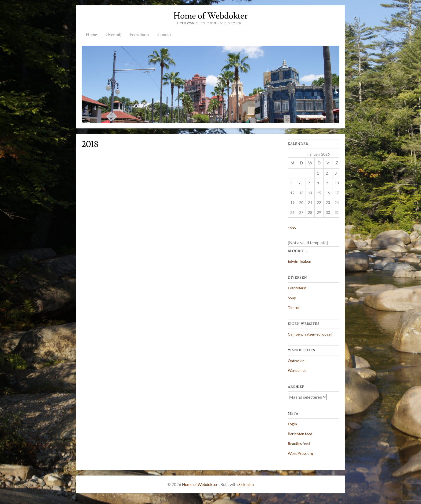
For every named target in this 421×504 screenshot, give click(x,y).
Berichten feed (300, 434)
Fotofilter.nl (298, 288)
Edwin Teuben (300, 261)
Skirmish (246, 484)
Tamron (294, 307)
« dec (292, 227)
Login (292, 424)
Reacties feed (299, 443)
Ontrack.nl (297, 361)
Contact (164, 35)
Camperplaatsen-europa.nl (310, 334)
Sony (292, 298)
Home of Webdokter (210, 16)
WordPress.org (300, 453)
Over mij (113, 35)
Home (91, 35)
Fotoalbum (139, 35)
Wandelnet (297, 370)
